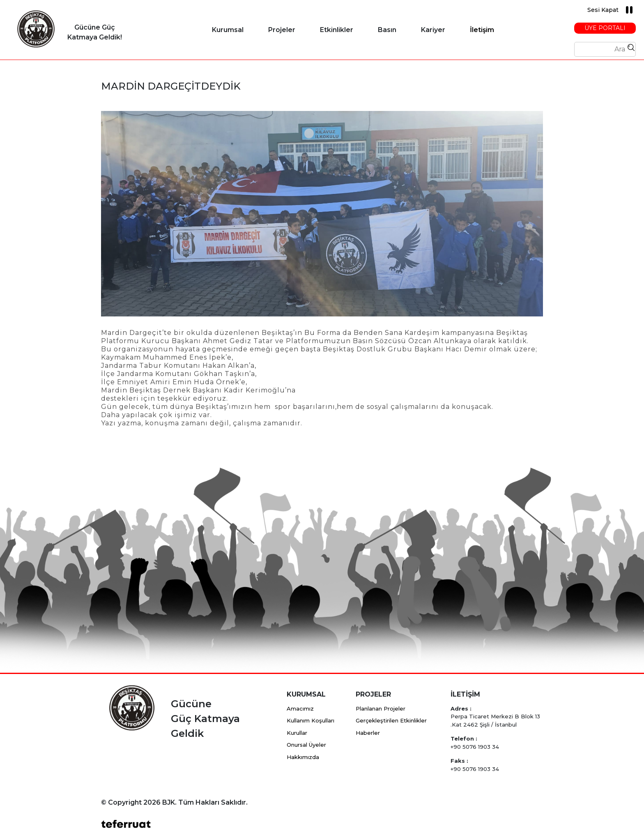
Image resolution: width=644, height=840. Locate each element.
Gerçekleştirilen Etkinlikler (391, 720)
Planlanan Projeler (381, 708)
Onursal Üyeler (306, 745)
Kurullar (297, 733)
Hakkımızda (303, 757)
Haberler (368, 733)
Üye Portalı (605, 28)
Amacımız (300, 708)
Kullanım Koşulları (310, 720)
